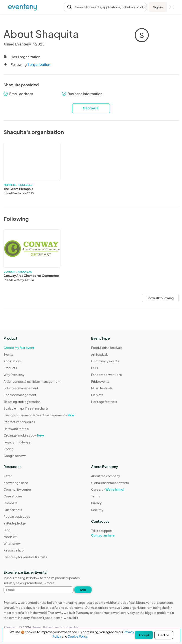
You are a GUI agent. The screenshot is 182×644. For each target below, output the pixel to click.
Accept (144, 635)
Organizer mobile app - (24, 435)
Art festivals (100, 354)
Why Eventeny (14, 375)
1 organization (39, 64)
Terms (96, 496)
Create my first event (19, 348)
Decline (164, 635)
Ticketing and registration (22, 402)
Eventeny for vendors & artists (25, 557)
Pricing (8, 449)
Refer (8, 476)
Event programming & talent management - (39, 415)
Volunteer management (21, 388)
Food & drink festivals (107, 348)
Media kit (10, 537)
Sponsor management (20, 395)
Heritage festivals (104, 402)
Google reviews (15, 456)
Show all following (160, 298)
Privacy (96, 503)
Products (10, 368)
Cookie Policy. (78, 636)
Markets (97, 395)
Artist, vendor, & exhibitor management (32, 381)
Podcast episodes (17, 516)
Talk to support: (110, 533)
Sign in (158, 7)
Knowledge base (16, 483)
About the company (106, 476)
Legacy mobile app (17, 442)
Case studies (13, 496)
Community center (17, 489)
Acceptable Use (67, 627)
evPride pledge (15, 523)
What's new (12, 543)
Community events (105, 361)
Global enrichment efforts (110, 483)
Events (8, 354)
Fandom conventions (106, 375)
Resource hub (14, 550)
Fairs (95, 368)
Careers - (108, 489)
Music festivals (102, 388)
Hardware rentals (16, 429)
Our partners (13, 510)
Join (83, 590)
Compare (11, 503)
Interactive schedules (19, 422)
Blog (7, 530)
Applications (13, 361)
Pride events (100, 381)
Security (97, 510)
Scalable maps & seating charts (26, 408)
